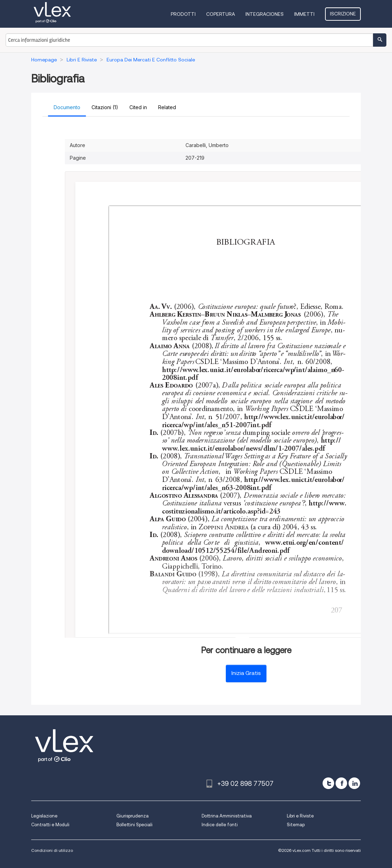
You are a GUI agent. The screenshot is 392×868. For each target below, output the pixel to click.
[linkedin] (354, 783)
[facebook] (341, 783)
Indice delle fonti (220, 825)
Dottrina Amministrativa (227, 816)
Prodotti (183, 14)
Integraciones (265, 14)
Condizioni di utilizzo (52, 850)
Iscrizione (343, 14)
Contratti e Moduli (50, 825)
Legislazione (44, 816)
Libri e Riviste (300, 816)
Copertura (221, 14)
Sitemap (296, 825)
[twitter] (328, 783)
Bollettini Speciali (134, 825)
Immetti (304, 14)
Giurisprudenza (133, 816)
